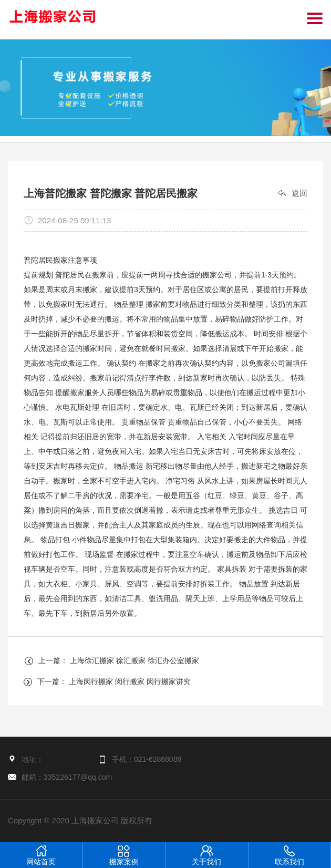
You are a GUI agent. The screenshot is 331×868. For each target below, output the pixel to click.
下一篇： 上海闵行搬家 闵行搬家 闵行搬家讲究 (114, 681)
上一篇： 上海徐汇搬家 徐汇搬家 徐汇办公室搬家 (119, 660)
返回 (299, 193)
